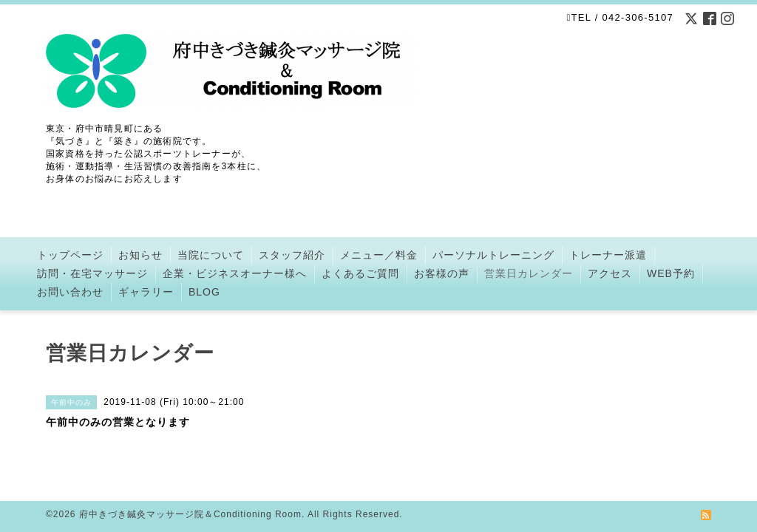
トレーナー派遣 (608, 255)
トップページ (70, 255)
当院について (211, 255)
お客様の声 (442, 273)
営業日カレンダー (529, 273)
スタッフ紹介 (292, 255)
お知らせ (140, 255)
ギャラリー (146, 292)
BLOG (204, 292)
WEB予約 (671, 273)
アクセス (610, 273)
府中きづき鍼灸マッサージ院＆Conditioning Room (190, 514)
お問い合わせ (70, 292)
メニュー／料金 (379, 255)
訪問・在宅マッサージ (92, 273)
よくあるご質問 (360, 273)
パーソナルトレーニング (493, 255)
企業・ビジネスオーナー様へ (235, 273)
